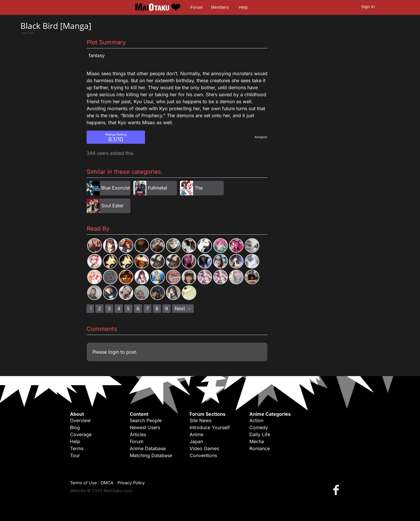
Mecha (257, 441)
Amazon (261, 137)
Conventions (203, 455)
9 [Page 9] (167, 308)
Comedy (259, 427)
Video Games (204, 448)
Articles (138, 434)
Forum (197, 7)
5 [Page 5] (128, 308)
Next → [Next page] (183, 308)
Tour (75, 455)
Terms (77, 448)
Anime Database (148, 448)
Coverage (81, 434)
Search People (146, 420)
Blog (75, 427)
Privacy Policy (131, 483)
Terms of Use (83, 483)
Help (243, 7)
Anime (196, 434)
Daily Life (260, 434)
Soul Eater (112, 206)
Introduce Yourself (210, 427)
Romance (260, 448)
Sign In (368, 7)
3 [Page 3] (109, 308)
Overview (80, 420)
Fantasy (97, 55)
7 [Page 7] (147, 308)
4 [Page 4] (119, 308)
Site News (201, 420)
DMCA (107, 483)
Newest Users (145, 427)
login (114, 352)
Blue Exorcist (116, 188)
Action (256, 420)
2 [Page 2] (99, 308)
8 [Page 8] (157, 308)
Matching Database (151, 455)
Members (220, 7)
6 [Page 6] (138, 308)
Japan (196, 441)
